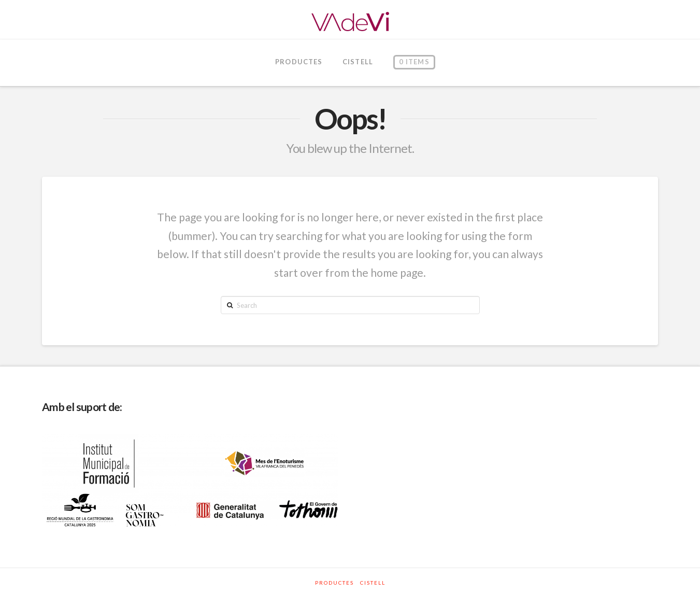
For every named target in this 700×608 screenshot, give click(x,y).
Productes (334, 583)
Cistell (373, 583)
